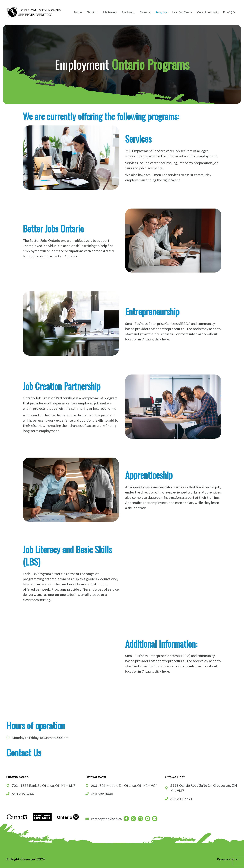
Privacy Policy (227, 859)
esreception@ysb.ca (106, 819)
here (166, 339)
